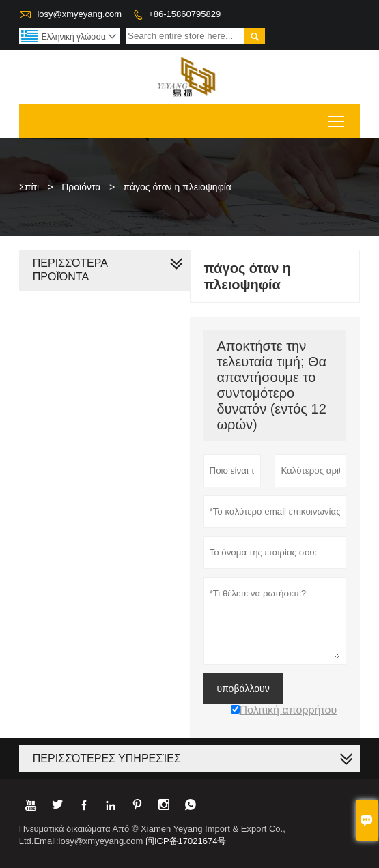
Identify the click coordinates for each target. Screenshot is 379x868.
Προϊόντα (81, 187)
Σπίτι (29, 187)
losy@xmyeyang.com (79, 14)
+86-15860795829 (184, 14)
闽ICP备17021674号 (186, 841)
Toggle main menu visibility (337, 117)
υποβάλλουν (243, 689)
